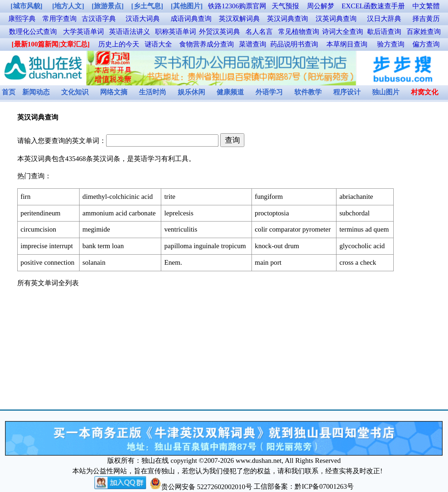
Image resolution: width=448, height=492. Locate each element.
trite (170, 196)
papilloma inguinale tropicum (205, 246)
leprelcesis (179, 213)
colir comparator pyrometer (293, 229)
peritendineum (40, 213)
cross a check (358, 262)
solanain (94, 262)
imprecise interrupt (47, 246)
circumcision (38, 229)
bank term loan (103, 246)
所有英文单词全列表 (48, 283)
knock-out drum (277, 246)
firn (26, 196)
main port (268, 262)
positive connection (47, 262)
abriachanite (356, 196)
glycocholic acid (362, 246)
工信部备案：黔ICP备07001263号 (304, 487)
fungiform (269, 196)
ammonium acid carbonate (119, 213)
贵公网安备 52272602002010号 (201, 487)
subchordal (354, 213)
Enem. (173, 262)
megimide (96, 229)
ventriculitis (181, 229)
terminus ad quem (364, 229)
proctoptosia (272, 213)
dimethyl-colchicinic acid (118, 196)
